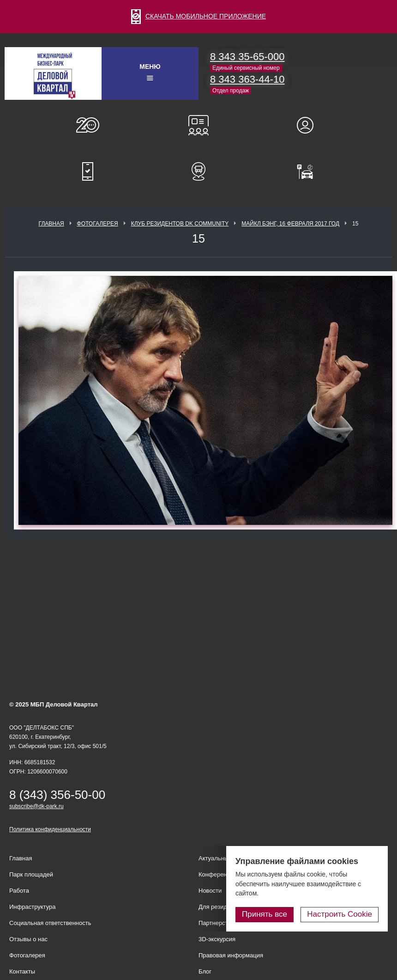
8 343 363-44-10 (247, 79)
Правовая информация (231, 955)
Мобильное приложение (88, 171)
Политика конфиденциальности (50, 829)
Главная (51, 224)
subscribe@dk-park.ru (36, 806)
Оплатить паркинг (309, 171)
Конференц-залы (198, 125)
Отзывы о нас (28, 939)
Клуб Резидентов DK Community (180, 224)
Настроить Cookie (340, 914)
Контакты (22, 971)
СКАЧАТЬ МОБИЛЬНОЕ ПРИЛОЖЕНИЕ (198, 16)
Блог (205, 971)
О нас (88, 125)
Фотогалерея (98, 224)
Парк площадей (31, 874)
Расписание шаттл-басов (198, 171)
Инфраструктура (32, 907)
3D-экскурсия (217, 939)
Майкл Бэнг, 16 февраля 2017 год (290, 224)
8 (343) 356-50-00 (57, 795)
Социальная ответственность (50, 923)
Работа (19, 891)
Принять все (265, 914)
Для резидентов (309, 125)
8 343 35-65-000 (247, 57)
